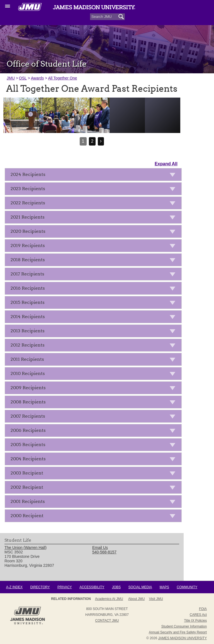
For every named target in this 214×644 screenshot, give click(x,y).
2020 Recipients (95, 232)
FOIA (203, 609)
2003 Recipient (95, 474)
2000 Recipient (95, 517)
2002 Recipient (95, 488)
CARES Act (198, 615)
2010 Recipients (95, 375)
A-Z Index (14, 587)
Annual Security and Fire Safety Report (178, 632)
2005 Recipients (95, 446)
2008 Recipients (95, 403)
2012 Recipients (95, 346)
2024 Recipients (95, 175)
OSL (23, 78)
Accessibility (92, 587)
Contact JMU (107, 621)
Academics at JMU (109, 599)
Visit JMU (156, 599)
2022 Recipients (95, 204)
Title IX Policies (196, 621)
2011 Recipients (95, 360)
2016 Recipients (95, 289)
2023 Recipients (95, 190)
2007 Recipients (95, 417)
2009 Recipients (95, 389)
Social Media (140, 587)
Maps (164, 587)
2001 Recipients (95, 503)
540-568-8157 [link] (104, 552)
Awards (37, 78)
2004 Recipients (95, 460)
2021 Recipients (95, 218)
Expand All (166, 164)
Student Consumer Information (184, 626)
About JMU (136, 599)
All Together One (62, 78)
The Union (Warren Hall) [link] (25, 548)
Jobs (116, 587)
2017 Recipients (95, 275)
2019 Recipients (95, 247)
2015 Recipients (95, 303)
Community (187, 587)
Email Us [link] (100, 548)
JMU (11, 78)
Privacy (65, 587)
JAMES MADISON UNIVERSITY (182, 638)
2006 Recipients (95, 431)
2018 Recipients (95, 261)
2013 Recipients (95, 332)
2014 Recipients (95, 318)
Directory (40, 587)
